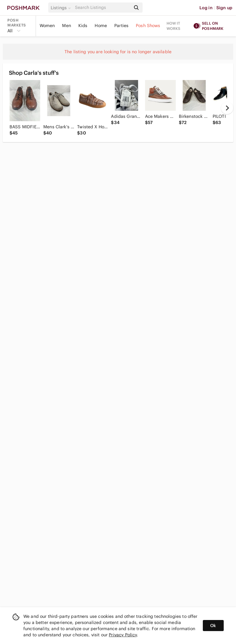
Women (47, 26)
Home (101, 26)
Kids (83, 26)
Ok (213, 626)
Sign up (224, 8)
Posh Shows (148, 26)
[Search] (102, 8)
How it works (174, 26)
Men (66, 26)
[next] (227, 108)
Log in (206, 8)
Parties (121, 26)
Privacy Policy (123, 635)
